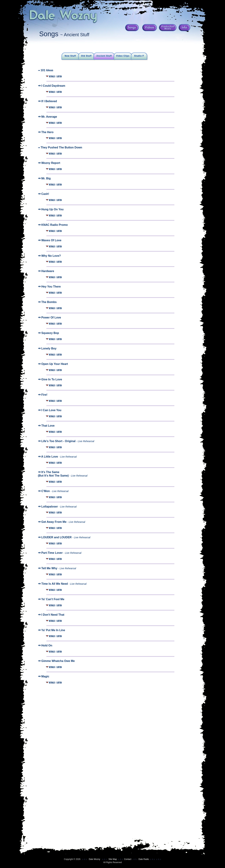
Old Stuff (86, 56)
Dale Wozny (94, 859)
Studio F (139, 56)
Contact (128, 859)
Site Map (113, 859)
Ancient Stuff (104, 56)
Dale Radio (144, 859)
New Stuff (70, 56)
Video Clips (123, 56)
